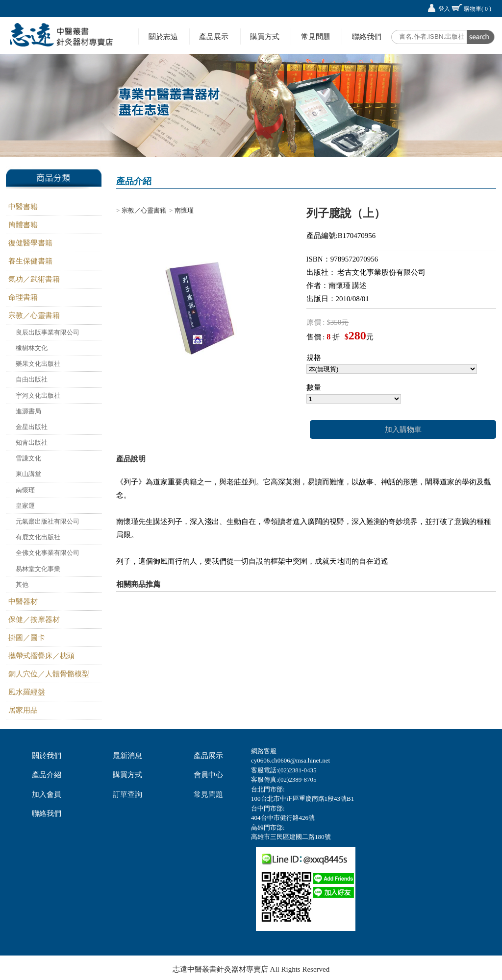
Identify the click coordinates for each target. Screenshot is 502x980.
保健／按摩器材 (34, 620)
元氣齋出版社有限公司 (48, 521)
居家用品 (23, 710)
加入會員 (47, 794)
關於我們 (47, 756)
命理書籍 (23, 297)
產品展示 (214, 36)
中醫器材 (23, 601)
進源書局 (28, 411)
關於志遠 (163, 36)
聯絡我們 (367, 36)
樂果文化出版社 (38, 364)
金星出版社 (32, 427)
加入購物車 (403, 430)
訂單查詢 (127, 794)
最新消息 (127, 756)
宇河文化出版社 (38, 395)
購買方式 (265, 36)
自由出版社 (32, 379)
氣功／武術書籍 (34, 279)
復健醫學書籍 (30, 243)
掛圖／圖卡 (27, 638)
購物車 (477, 9)
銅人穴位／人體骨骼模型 (49, 674)
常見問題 (316, 36)
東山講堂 (28, 474)
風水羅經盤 (27, 692)
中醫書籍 (23, 207)
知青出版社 (32, 442)
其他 (22, 585)
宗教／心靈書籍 (34, 315)
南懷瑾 (25, 490)
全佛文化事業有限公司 (48, 553)
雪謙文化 (28, 458)
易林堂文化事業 (38, 569)
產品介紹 (47, 775)
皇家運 (25, 506)
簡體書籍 (23, 225)
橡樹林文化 (32, 348)
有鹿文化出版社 (38, 537)
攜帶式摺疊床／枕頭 (41, 656)
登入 (444, 9)
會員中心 (208, 775)
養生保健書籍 (30, 261)
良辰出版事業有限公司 (48, 332)
